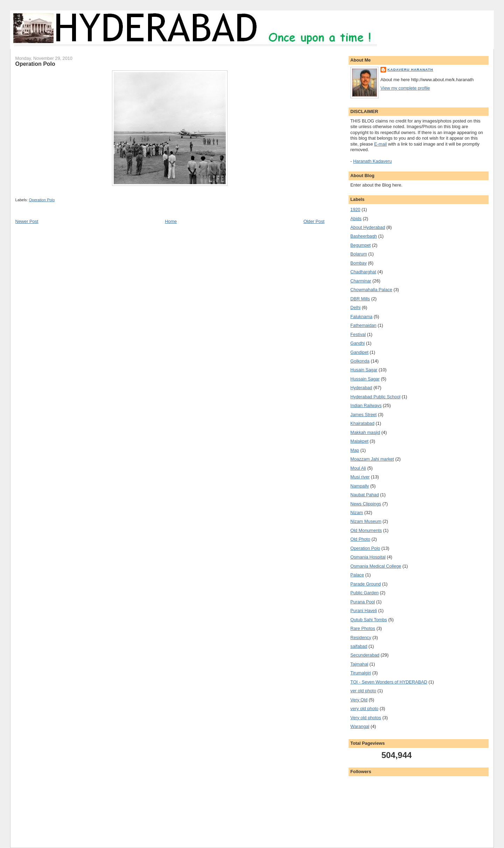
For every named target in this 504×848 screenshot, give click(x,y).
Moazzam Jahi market (372, 459)
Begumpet (360, 245)
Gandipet (359, 352)
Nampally (360, 486)
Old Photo (360, 539)
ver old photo (363, 691)
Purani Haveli (364, 611)
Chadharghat (363, 272)
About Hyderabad (368, 227)
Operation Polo (42, 200)
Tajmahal (359, 664)
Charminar (361, 281)
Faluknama (361, 317)
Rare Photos (363, 628)
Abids (356, 219)
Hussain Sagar (365, 379)
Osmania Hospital (368, 557)
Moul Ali (358, 468)
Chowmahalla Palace (371, 290)
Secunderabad (365, 655)
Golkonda (360, 361)
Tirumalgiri (361, 673)
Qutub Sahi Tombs (369, 620)
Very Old (359, 700)
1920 (355, 209)
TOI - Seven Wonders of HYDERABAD (389, 682)
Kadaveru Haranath (410, 69)
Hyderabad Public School (375, 397)
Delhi (355, 307)
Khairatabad (362, 423)
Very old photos (366, 718)
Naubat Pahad (365, 495)
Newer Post (27, 221)
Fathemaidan (363, 325)
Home (171, 221)
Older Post (314, 221)
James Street (363, 415)
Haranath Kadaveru (372, 161)
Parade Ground (366, 584)
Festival (358, 334)
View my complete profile (405, 88)
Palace (357, 575)
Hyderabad (361, 388)
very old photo (364, 709)
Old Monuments (366, 530)
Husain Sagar (364, 370)
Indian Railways (366, 405)
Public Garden (365, 593)
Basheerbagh (364, 236)
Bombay (359, 263)
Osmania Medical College (376, 566)
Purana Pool (363, 602)
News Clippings (366, 504)
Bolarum (359, 254)
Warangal (360, 726)
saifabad (359, 646)
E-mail (380, 144)
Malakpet (359, 441)
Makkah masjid (365, 432)
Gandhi (358, 343)
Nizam (357, 513)
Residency (361, 637)
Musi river (360, 477)
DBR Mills (360, 299)
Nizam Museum (366, 521)
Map (355, 450)
